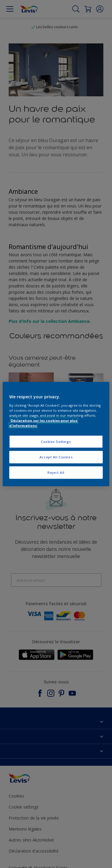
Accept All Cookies (56, 457)
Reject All (56, 472)
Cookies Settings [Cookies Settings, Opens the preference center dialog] (56, 442)
